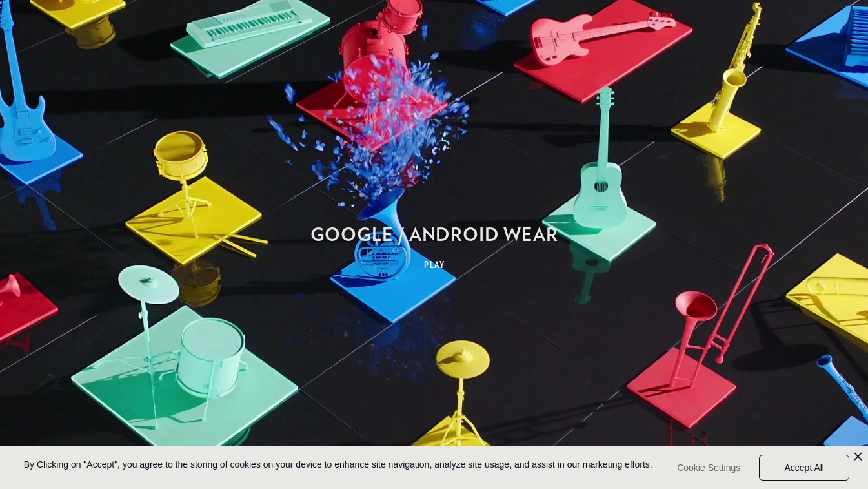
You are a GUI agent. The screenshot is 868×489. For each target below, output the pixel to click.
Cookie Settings (709, 468)
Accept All (804, 468)
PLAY (435, 265)
